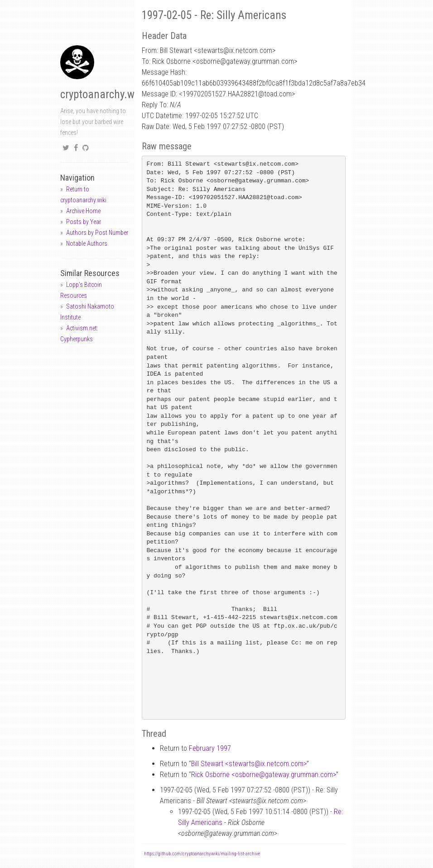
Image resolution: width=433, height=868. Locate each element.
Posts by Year (84, 222)
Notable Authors (87, 243)
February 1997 (210, 748)
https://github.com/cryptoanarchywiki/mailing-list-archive (202, 854)
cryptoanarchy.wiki (103, 94)
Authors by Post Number (97, 233)
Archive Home (83, 211)
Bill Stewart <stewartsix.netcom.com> (249, 764)
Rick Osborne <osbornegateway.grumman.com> (264, 775)
